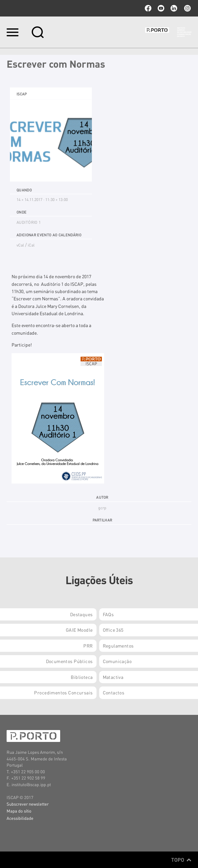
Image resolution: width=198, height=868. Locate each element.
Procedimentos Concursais (63, 692)
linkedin (174, 8)
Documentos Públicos (69, 661)
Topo (181, 860)
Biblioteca (82, 677)
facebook (148, 8)
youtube (161, 8)
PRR (88, 646)
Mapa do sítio (19, 811)
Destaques (81, 614)
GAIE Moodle (79, 630)
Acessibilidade (20, 818)
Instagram (187, 8)
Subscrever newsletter (28, 804)
